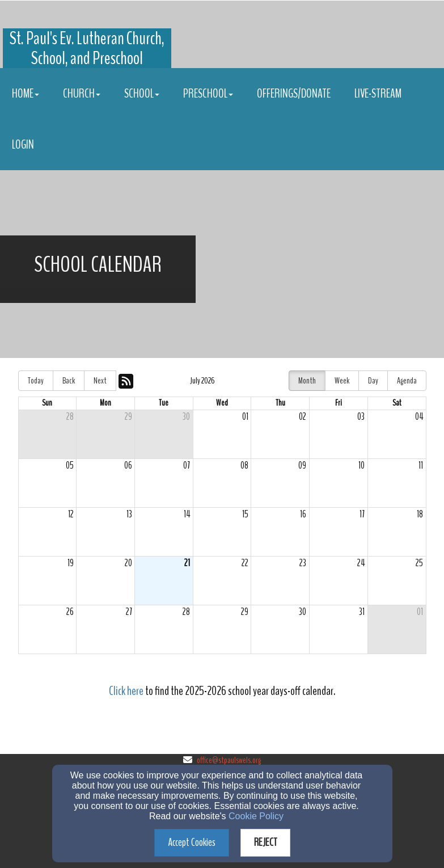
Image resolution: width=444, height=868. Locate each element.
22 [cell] (245, 563)
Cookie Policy (256, 816)
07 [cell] (187, 465)
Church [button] (82, 94)
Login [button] (23, 145)
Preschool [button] (208, 94)
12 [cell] (71, 514)
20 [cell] (128, 563)
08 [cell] (244, 465)
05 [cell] (70, 465)
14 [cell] (187, 514)
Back (69, 381)
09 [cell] (302, 465)
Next (100, 381)
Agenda (407, 381)
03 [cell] (361, 417)
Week (342, 381)
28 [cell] (70, 417)
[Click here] (126, 692)
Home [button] (26, 94)
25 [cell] (419, 563)
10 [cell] (361, 465)
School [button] (142, 94)
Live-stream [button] (378, 94)
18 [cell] (420, 514)
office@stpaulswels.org (229, 760)
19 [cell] (71, 563)
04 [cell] (419, 417)
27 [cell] (129, 612)
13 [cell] (129, 514)
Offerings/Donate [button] (294, 94)
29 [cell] (128, 417)
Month (307, 381)
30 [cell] (186, 417)
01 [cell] (245, 417)
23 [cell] (303, 563)
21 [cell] (187, 563)
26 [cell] (70, 612)
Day (373, 381)
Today (36, 381)
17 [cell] (362, 514)
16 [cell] (303, 514)
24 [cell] (361, 563)
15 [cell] (245, 514)
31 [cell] (362, 612)
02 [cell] (303, 417)
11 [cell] (421, 465)
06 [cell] (128, 465)
